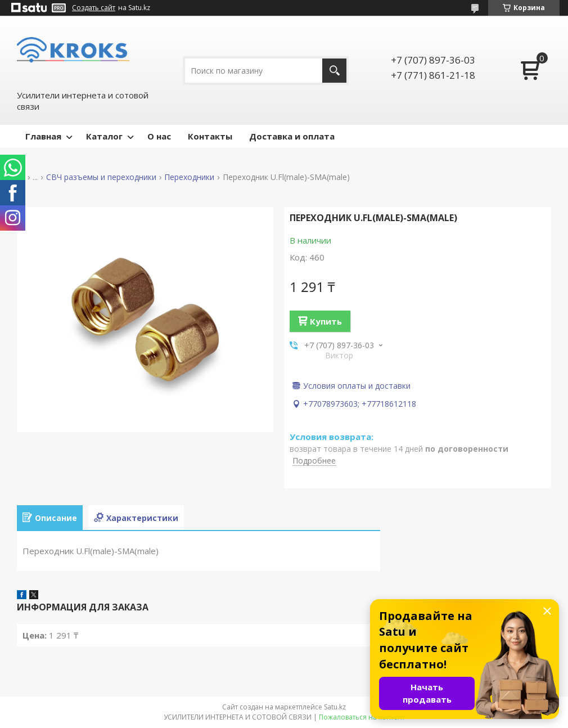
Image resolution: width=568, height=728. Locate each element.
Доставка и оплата (292, 136)
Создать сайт (94, 8)
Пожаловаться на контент (362, 717)
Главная (43, 136)
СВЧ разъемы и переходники (101, 177)
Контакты (210, 136)
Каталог (104, 136)
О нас (159, 136)
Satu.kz (335, 707)
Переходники (189, 177)
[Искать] (334, 71)
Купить (326, 321)
